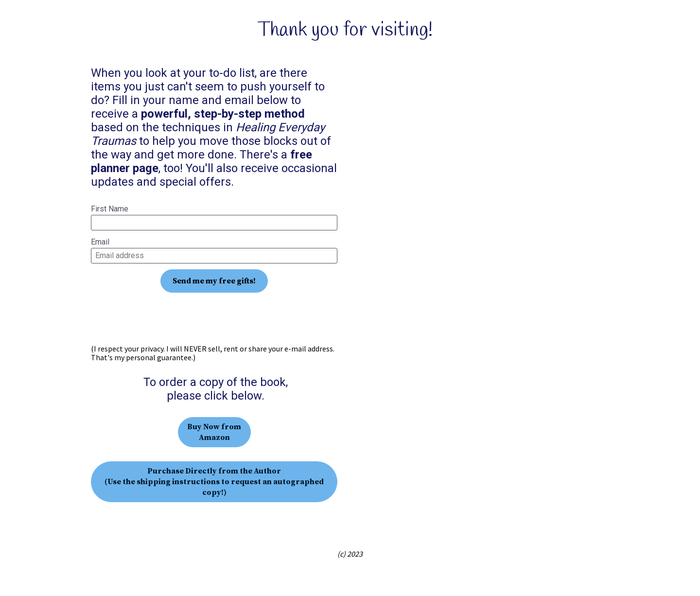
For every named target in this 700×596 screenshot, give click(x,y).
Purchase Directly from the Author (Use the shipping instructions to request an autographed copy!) (214, 482)
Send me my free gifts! (214, 281)
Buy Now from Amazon (214, 432)
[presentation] (214, 318)
